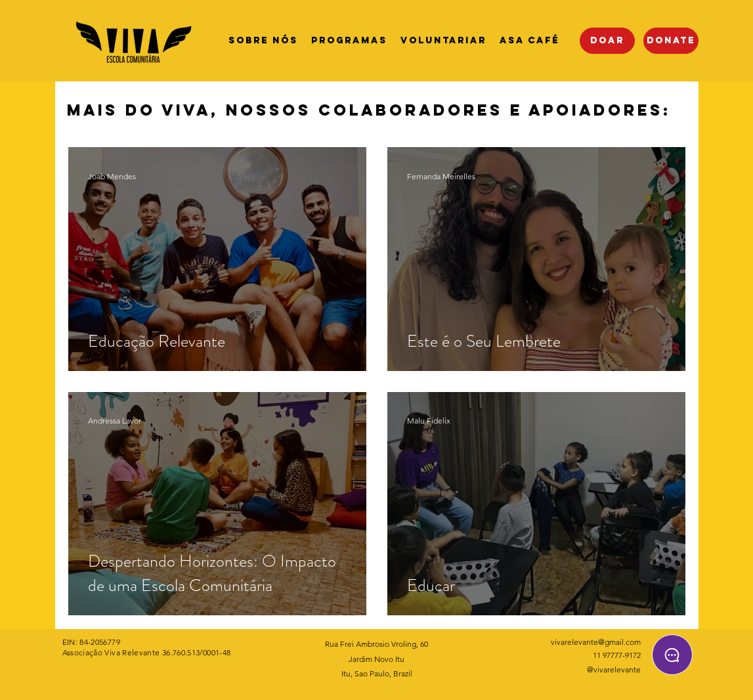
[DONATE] (671, 41)
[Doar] (607, 41)
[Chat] (672, 655)
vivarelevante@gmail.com (596, 642)
